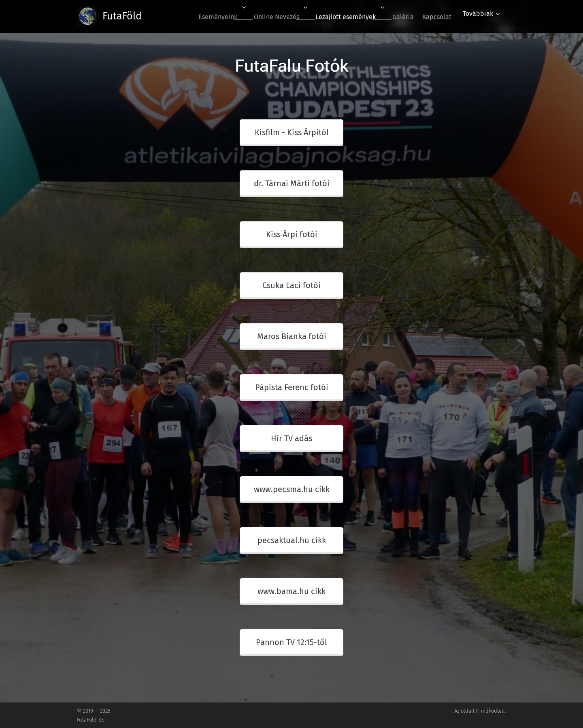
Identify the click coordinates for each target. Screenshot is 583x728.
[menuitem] (200, 17)
